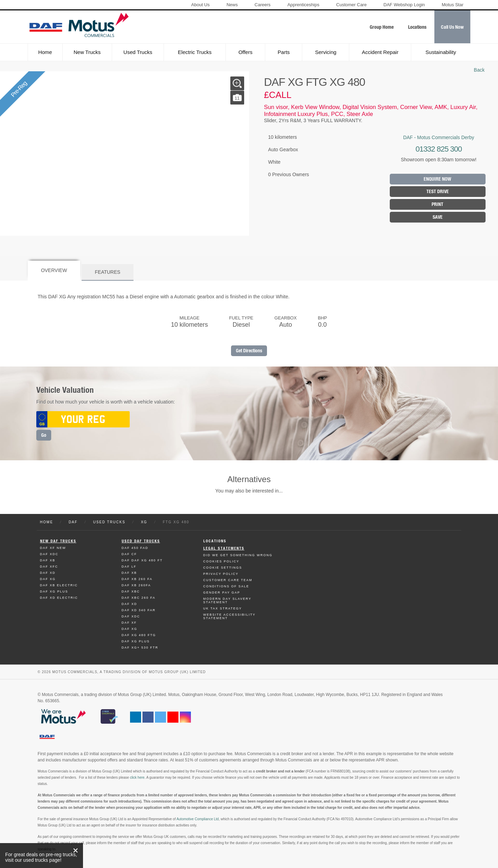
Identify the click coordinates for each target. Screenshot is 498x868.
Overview (54, 270)
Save (438, 217)
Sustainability (441, 52)
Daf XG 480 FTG (139, 635)
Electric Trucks (195, 52)
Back (479, 70)
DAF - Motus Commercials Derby (439, 137)
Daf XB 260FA (136, 585)
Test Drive (438, 192)
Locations (215, 541)
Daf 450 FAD (135, 548)
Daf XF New (53, 548)
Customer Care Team (228, 580)
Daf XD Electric (59, 598)
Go (44, 435)
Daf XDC (49, 554)
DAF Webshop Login (404, 5)
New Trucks (87, 52)
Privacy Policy (221, 574)
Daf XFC (49, 567)
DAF (73, 522)
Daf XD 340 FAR (139, 610)
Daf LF (129, 567)
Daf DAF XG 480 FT (142, 560)
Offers (245, 52)
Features (108, 272)
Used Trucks (138, 52)
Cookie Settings (223, 568)
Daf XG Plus (54, 591)
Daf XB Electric (59, 585)
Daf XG (48, 579)
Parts (284, 52)
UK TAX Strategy (223, 608)
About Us (200, 5)
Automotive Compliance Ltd (197, 819)
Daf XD (48, 573)
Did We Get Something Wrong (238, 555)
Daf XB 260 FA (137, 579)
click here (137, 777)
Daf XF (129, 623)
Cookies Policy (222, 561)
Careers (262, 5)
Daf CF (130, 554)
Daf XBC (131, 591)
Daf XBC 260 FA (139, 598)
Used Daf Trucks (141, 541)
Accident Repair (380, 52)
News (232, 5)
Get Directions (249, 351)
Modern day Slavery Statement (227, 600)
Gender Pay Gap (222, 593)
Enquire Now (437, 179)
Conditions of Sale (226, 586)
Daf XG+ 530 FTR (140, 648)
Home (45, 52)
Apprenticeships (303, 5)
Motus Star (453, 5)
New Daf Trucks (58, 541)
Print (437, 204)
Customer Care (351, 5)
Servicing (326, 52)
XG (144, 522)
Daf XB (48, 560)
